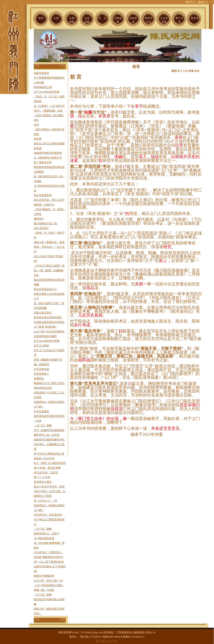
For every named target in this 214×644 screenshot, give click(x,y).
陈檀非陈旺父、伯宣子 (47, 534)
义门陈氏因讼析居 (44, 538)
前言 (36, 120)
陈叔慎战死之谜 (43, 87)
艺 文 (102, 18)
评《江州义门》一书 (45, 501)
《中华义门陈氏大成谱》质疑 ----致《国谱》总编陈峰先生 (49, 270)
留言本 (195, 18)
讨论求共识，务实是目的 (48, 515)
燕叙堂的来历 (41, 73)
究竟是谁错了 (41, 374)
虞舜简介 (39, 219)
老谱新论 (39, 378)
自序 (36, 125)
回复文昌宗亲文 (43, 313)
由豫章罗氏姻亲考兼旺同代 (49, 440)
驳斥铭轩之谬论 (43, 482)
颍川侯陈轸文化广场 (45, 223)
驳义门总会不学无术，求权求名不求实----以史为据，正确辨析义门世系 (50, 491)
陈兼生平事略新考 (44, 576)
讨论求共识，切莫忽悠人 (48, 552)
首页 (41, 18)
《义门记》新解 (43, 425)
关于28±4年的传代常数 (47, 92)
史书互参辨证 (41, 411)
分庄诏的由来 (41, 369)
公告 (56, 18)
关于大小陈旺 (41, 346)
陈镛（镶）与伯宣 (44, 590)
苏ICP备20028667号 (107, 641)
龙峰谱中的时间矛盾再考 (48, 153)
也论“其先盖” (41, 228)
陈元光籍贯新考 (43, 195)
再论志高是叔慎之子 (45, 289)
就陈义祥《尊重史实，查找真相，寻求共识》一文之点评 (49, 247)
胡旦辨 (38, 139)
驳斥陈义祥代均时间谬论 (48, 317)
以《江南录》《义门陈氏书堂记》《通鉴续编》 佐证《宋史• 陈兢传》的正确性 (49, 111)
